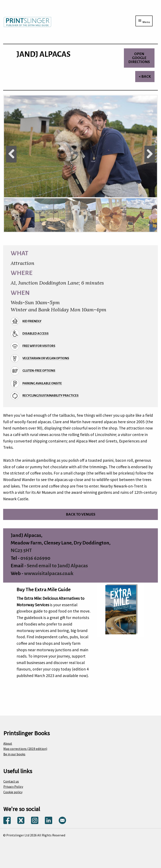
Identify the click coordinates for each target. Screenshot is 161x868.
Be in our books (14, 754)
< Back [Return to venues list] (145, 77)
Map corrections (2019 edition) (25, 749)
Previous (11, 154)
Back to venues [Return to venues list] (81, 514)
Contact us (11, 781)
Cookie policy (13, 792)
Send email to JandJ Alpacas (57, 566)
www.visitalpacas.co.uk (49, 573)
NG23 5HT (21, 550)
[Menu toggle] (144, 21)
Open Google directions (139, 58)
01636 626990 (35, 558)
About (8, 743)
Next (150, 154)
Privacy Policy (13, 787)
